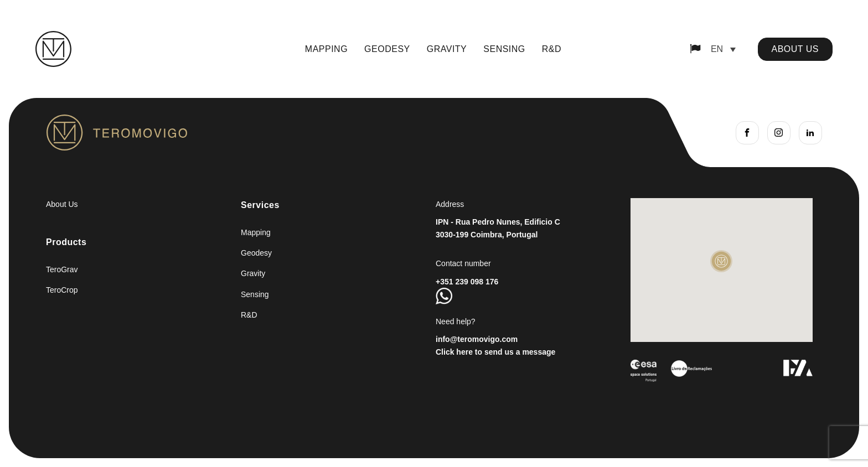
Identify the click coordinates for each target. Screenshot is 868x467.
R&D (552, 49)
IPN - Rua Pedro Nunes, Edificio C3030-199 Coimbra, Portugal (498, 228)
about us (795, 49)
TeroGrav (62, 269)
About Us (62, 204)
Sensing (504, 49)
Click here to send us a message (495, 352)
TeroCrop (62, 290)
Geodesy (387, 49)
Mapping (326, 49)
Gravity (447, 49)
